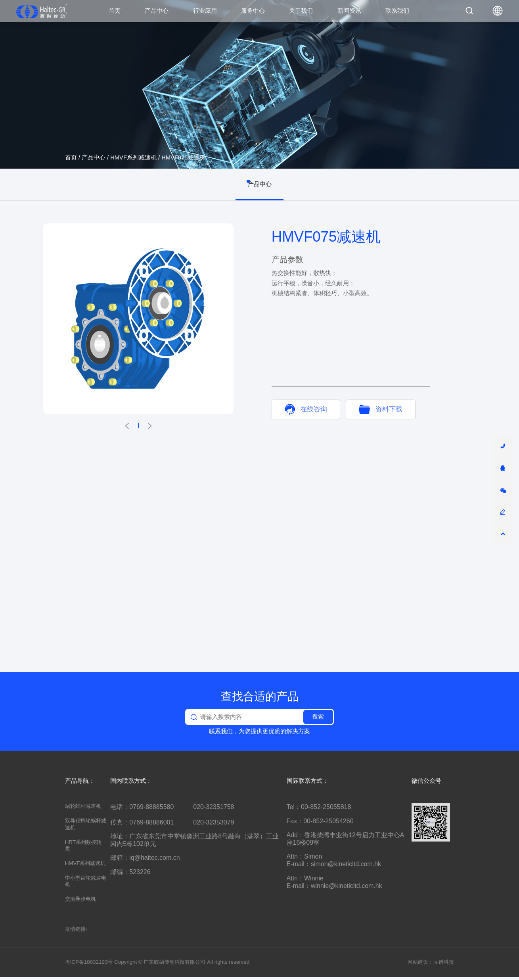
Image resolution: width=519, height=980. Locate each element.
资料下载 (381, 409)
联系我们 (397, 11)
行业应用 (205, 11)
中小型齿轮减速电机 (86, 884)
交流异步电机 (80, 902)
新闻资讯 (349, 11)
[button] (127, 426)
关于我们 (301, 11)
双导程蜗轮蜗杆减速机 (86, 827)
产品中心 (157, 11)
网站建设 (418, 965)
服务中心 (253, 11)
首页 (115, 11)
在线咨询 (306, 409)
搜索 (318, 719)
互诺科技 (444, 965)
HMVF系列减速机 (133, 158)
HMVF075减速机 (183, 158)
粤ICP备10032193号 (89, 965)
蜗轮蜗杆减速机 (83, 809)
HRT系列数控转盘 (83, 848)
